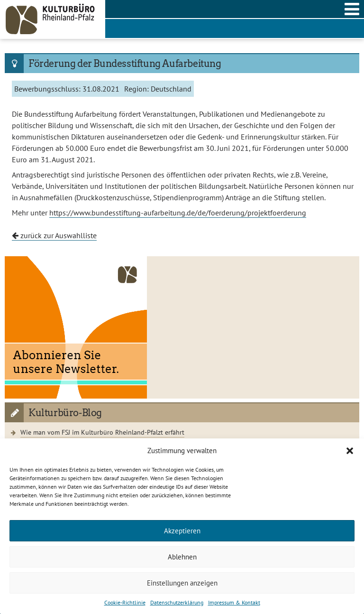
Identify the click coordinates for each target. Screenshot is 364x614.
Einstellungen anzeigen (182, 583)
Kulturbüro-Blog (65, 413)
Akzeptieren (182, 531)
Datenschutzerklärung (177, 602)
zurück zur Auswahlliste (54, 235)
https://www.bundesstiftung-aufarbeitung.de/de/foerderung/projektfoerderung (178, 213)
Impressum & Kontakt (234, 602)
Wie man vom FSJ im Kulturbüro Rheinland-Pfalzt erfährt (102, 432)
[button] (350, 451)
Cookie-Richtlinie (125, 602)
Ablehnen (182, 557)
